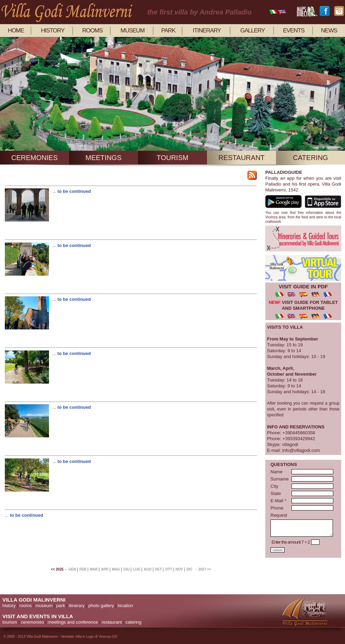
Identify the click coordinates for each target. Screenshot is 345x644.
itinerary (207, 31)
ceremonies (34, 158)
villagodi (290, 444)
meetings (103, 158)
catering (310, 158)
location (125, 606)
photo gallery (101, 606)
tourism (172, 158)
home (16, 31)
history (53, 31)
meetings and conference (73, 622)
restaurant (241, 158)
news (329, 31)
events (294, 31)
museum (132, 31)
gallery (252, 31)
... (55, 191)
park (168, 31)
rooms (92, 31)
